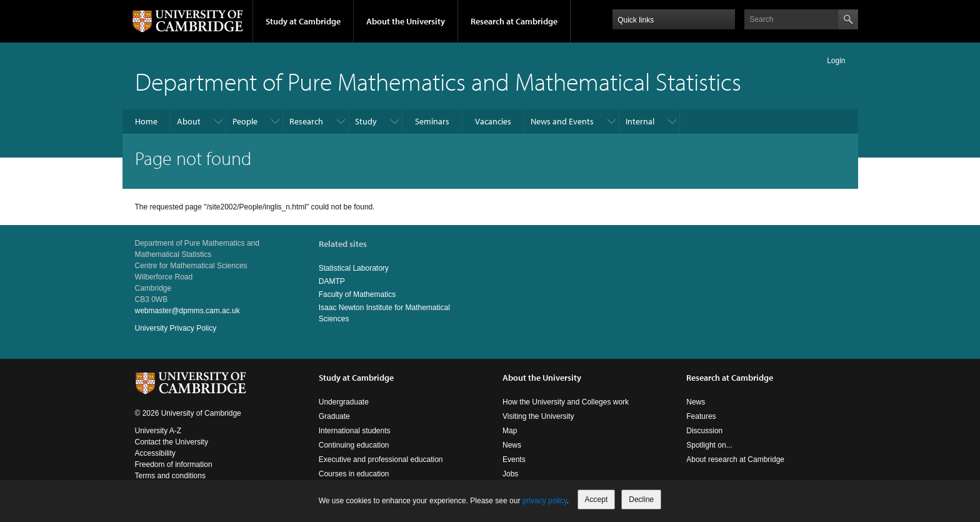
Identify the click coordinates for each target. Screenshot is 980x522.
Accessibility (155, 453)
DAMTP (332, 281)
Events (514, 459)
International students (355, 431)
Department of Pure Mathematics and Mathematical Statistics (438, 81)
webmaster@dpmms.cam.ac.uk (187, 311)
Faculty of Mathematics (357, 294)
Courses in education (354, 474)
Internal (640, 121)
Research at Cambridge (514, 21)
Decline (641, 499)
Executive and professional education (381, 459)
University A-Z (158, 431)
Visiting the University (538, 416)
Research (306, 121)
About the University (406, 21)
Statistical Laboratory (354, 268)
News (512, 445)
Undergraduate (344, 402)
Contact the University (172, 442)
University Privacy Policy (176, 328)
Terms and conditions (170, 476)
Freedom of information (174, 464)
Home (146, 121)
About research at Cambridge (735, 459)
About (189, 121)
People (245, 121)
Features (701, 416)
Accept (597, 499)
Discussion (704, 431)
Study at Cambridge (303, 21)
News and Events (562, 121)
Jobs (510, 474)
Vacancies (493, 121)
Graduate (334, 416)
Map (510, 431)
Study (366, 121)
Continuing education (354, 445)
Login (836, 61)
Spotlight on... (709, 445)
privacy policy (545, 501)
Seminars (432, 121)
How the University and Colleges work (566, 402)
